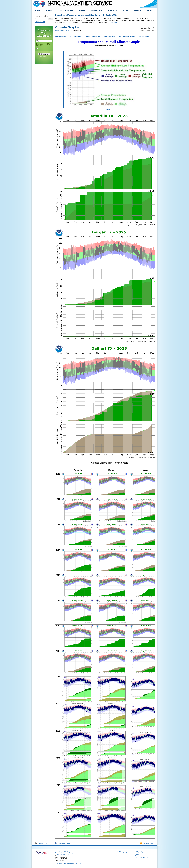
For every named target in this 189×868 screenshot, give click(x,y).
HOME (37, 10)
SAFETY (82, 10)
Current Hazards (61, 36)
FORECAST (50, 10)
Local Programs (144, 36)
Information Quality (122, 853)
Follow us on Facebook (64, 843)
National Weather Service (63, 854)
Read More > (114, 22)
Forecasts (96, 36)
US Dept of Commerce (62, 851)
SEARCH (137, 10)
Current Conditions (76, 36)
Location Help (40, 22)
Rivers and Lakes (108, 36)
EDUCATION (113, 10)
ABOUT (150, 10)
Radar (88, 36)
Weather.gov (59, 30)
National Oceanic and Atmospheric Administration (70, 853)
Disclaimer (119, 851)
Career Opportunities (141, 857)
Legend (109, 109)
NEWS (126, 10)
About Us (138, 856)
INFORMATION (97, 10)
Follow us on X (41, 843)
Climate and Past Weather (126, 36)
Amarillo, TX (68, 30)
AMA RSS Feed (147, 843)
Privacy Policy (44, 57)
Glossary (119, 856)
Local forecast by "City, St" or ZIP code (42, 16)
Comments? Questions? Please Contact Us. (68, 863)
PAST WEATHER (67, 10)
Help (117, 854)
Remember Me (43, 49)
